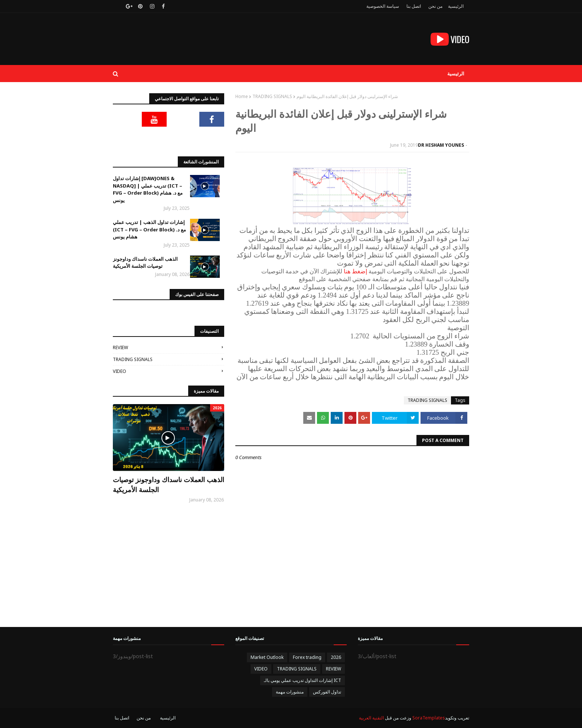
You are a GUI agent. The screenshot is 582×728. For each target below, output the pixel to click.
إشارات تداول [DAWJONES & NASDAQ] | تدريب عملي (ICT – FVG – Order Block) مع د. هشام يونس (148, 189)
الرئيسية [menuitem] (456, 74)
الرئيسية (456, 6)
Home (242, 96)
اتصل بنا (414, 6)
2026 (336, 657)
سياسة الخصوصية (383, 6)
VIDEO (120, 371)
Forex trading (307, 657)
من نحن (435, 6)
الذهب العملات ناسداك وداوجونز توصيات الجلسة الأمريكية (145, 263)
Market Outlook (267, 657)
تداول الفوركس (327, 692)
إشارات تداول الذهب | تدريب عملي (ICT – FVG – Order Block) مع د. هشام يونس (149, 229)
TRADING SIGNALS (272, 96)
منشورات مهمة (290, 692)
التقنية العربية (371, 718)
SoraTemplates (429, 718)
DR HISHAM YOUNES (441, 145)
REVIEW (120, 347)
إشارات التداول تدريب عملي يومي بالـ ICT (303, 680)
